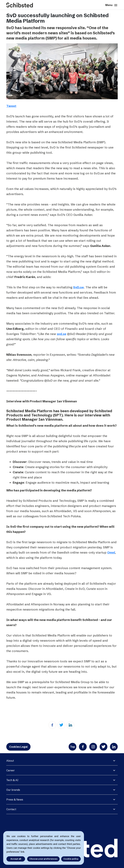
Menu (111, 5)
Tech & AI (12, 780)
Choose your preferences (43, 859)
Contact (11, 809)
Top (72, 747)
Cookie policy (71, 859)
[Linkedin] (70, 725)
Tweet (11, 106)
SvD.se (78, 287)
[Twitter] (61, 725)
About (10, 761)
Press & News (15, 800)
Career (10, 770)
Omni (111, 552)
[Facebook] (52, 725)
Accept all (16, 859)
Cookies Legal (18, 747)
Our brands (13, 790)
